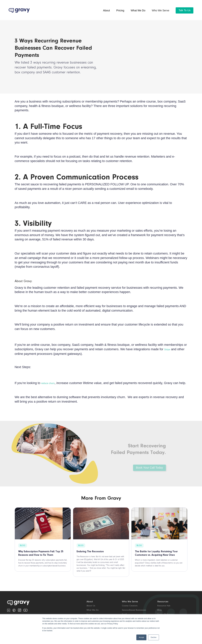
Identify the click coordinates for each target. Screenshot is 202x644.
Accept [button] (141, 637)
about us (91, 606)
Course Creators (130, 606)
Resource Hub (164, 606)
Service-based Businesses (134, 610)
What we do (138, 10)
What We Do (93, 610)
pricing (120, 10)
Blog (159, 610)
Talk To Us (185, 10)
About (106, 10)
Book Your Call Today (149, 473)
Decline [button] (153, 637)
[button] (161, 10)
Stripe (167, 349)
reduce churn (48, 383)
